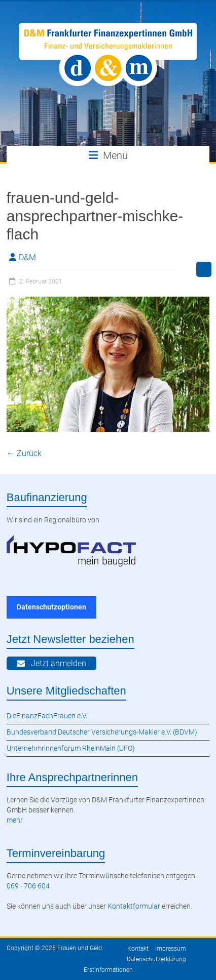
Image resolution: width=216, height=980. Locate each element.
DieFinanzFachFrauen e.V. (47, 716)
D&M (27, 257)
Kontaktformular (134, 906)
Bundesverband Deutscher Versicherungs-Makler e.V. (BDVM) (102, 732)
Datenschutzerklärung (156, 959)
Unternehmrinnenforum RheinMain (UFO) (71, 748)
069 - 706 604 (28, 886)
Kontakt (138, 949)
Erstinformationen (108, 970)
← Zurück (24, 453)
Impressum (171, 949)
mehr (15, 820)
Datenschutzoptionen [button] (51, 607)
